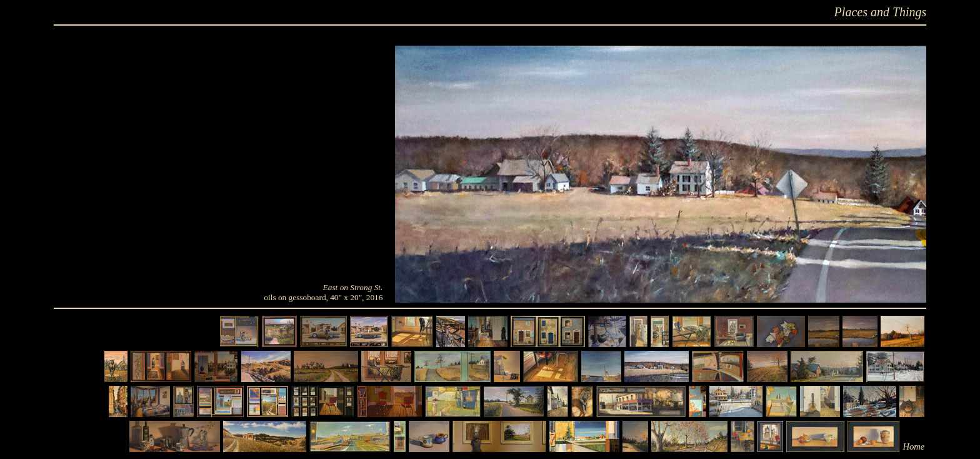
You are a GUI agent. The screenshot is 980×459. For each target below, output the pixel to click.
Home (913, 446)
